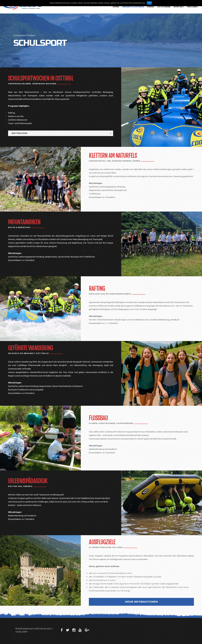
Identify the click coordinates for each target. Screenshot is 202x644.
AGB (36, 629)
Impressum (28, 629)
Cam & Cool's (46, 629)
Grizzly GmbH (21, 632)
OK (149, 3)
